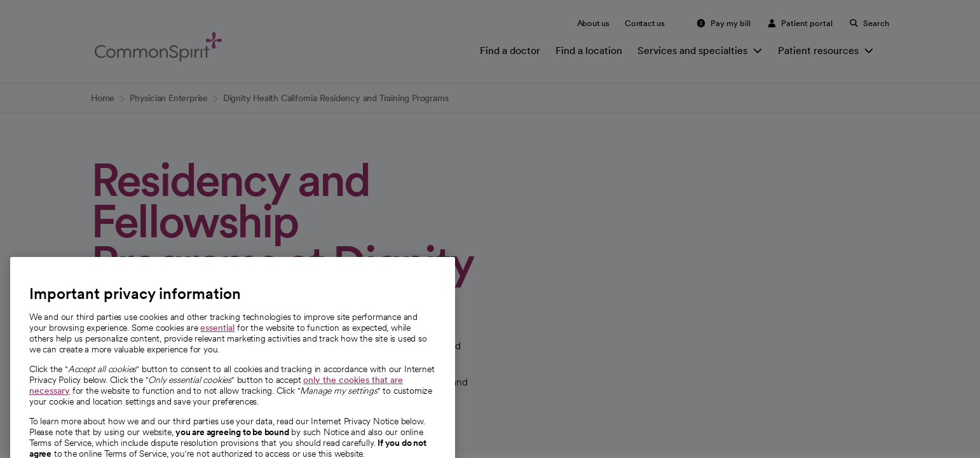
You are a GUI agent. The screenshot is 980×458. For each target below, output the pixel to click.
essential (217, 354)
